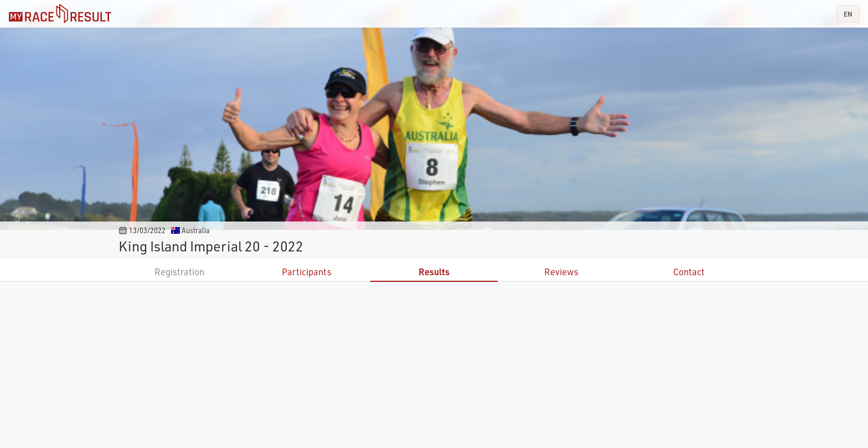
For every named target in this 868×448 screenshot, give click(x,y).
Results (434, 272)
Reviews (561, 272)
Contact (689, 272)
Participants (307, 272)
